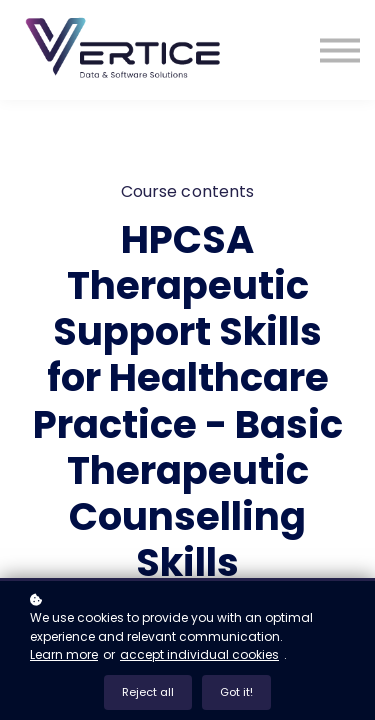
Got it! (236, 692)
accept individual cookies (199, 654)
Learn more (64, 654)
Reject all (148, 692)
